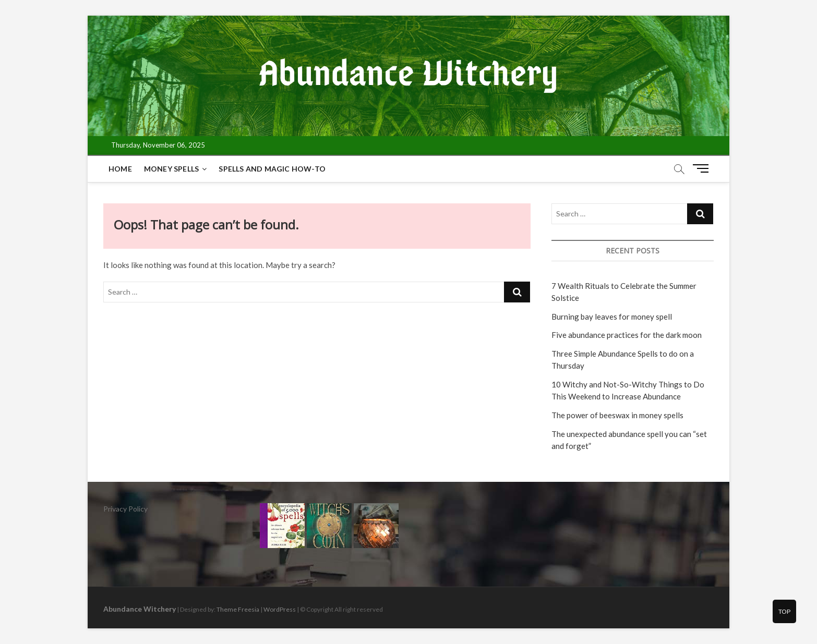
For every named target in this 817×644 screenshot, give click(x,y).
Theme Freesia (238, 609)
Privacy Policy (125, 509)
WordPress (280, 609)
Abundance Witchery (140, 609)
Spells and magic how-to (272, 169)
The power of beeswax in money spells (617, 415)
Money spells (171, 169)
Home (120, 169)
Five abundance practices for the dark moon (627, 335)
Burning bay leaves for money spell (612, 317)
